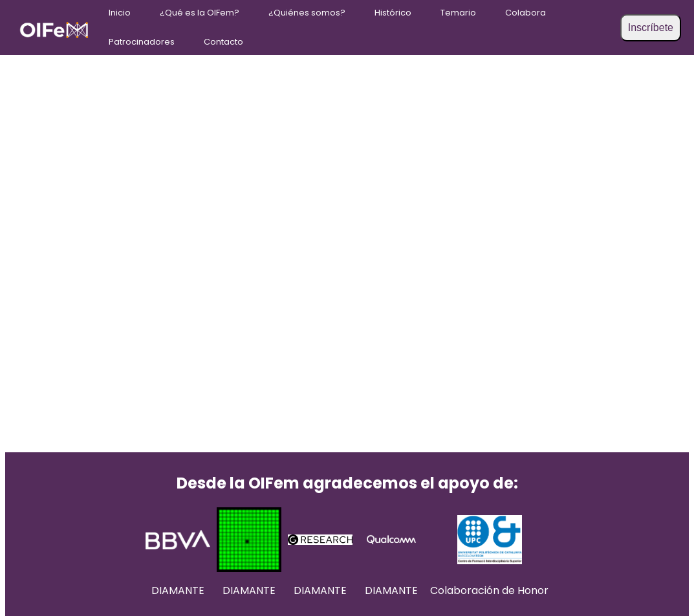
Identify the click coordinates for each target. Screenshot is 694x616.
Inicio (120, 13)
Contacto (223, 42)
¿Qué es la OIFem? (200, 13)
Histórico (393, 13)
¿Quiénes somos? (307, 13)
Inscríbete (651, 27)
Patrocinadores (142, 42)
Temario (458, 13)
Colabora (526, 13)
